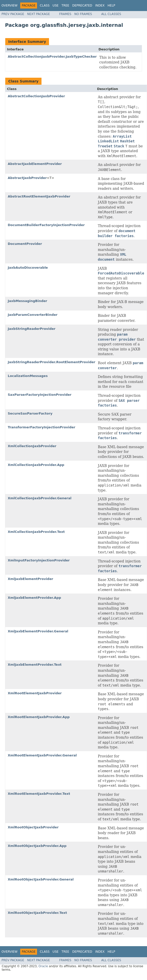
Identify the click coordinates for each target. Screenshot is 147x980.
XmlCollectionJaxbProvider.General (40, 498)
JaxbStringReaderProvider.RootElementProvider (51, 362)
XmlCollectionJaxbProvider (32, 446)
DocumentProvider (25, 244)
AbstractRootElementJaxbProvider (39, 196)
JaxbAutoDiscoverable (28, 268)
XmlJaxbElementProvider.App (34, 598)
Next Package (39, 14)
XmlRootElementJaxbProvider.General (42, 755)
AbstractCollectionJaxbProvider (36, 96)
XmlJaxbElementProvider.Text (35, 665)
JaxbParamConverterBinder (33, 315)
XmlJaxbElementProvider (30, 579)
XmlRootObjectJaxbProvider (33, 827)
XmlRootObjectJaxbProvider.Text (37, 913)
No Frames (83, 14)
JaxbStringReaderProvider (32, 329)
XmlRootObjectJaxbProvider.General (41, 879)
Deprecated (82, 6)
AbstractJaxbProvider (27, 178)
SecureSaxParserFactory (30, 413)
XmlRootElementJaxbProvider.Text (39, 794)
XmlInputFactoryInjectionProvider (39, 560)
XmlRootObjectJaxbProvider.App (37, 846)
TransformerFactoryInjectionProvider (41, 427)
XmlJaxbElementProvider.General (38, 631)
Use (55, 6)
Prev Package (13, 14)
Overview (9, 6)
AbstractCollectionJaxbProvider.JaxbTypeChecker (52, 57)
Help (111, 6)
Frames (65, 14)
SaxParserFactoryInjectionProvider (40, 395)
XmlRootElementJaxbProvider (35, 693)
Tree (65, 6)
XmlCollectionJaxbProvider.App (36, 465)
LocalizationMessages (28, 376)
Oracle (43, 966)
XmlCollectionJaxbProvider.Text (36, 532)
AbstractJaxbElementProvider (35, 164)
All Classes (111, 14)
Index (100, 6)
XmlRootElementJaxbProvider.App (39, 717)
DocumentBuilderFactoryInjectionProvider (46, 225)
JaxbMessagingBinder (27, 301)
